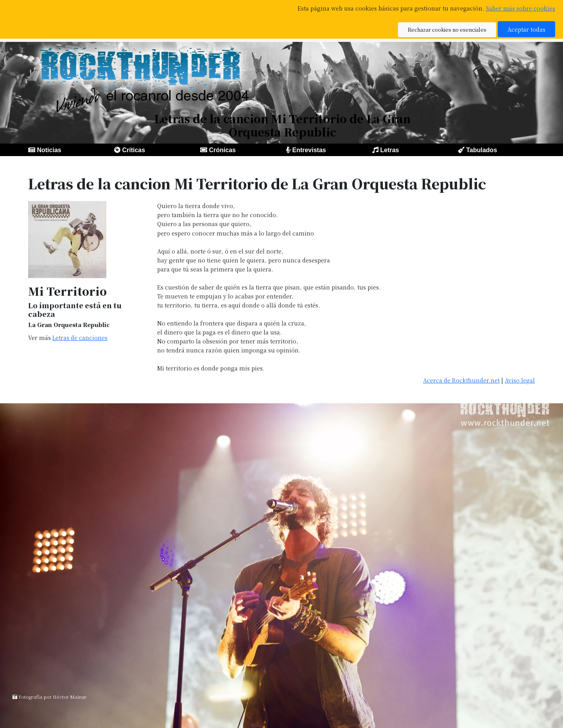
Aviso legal (520, 380)
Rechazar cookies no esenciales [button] (447, 30)
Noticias (49, 150)
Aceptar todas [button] (526, 29)
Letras (389, 150)
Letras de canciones (80, 337)
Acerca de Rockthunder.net (461, 380)
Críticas (134, 150)
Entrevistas (309, 150)
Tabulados (481, 150)
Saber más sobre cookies (521, 8)
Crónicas (222, 150)
